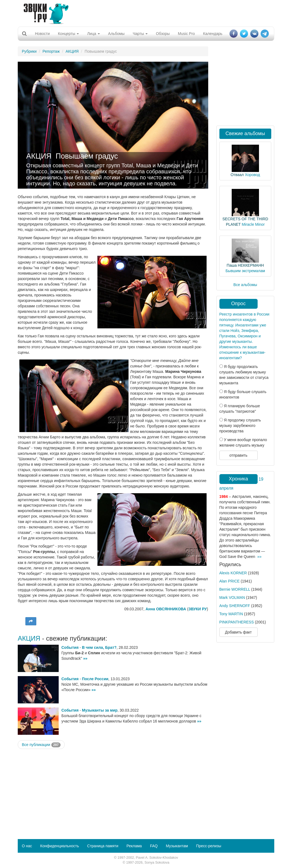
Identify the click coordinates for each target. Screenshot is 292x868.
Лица (93, 34)
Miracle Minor (253, 224)
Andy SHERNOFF (235, 606)
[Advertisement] (144, 12)
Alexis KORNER (233, 573)
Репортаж (51, 51)
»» (85, 658)
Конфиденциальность (59, 846)
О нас (27, 846)
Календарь (213, 34)
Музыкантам (177, 846)
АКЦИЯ (72, 51)
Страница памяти (103, 846)
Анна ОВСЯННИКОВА (166, 609)
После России (95, 679)
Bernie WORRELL (235, 589)
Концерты (68, 34)
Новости (42, 34)
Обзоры (163, 34)
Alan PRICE (230, 581)
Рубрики (29, 51)
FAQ (154, 846)
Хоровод (252, 175)
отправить (238, 455)
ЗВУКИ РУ (197, 609)
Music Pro (186, 34)
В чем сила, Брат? (99, 647)
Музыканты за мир (100, 710)
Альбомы (116, 34)
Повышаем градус (87, 156)
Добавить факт (239, 632)
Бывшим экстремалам (245, 271)
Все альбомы (245, 285)
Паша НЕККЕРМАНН (245, 265)
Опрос (238, 304)
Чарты (140, 34)
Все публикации (41, 745)
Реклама (134, 846)
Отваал (237, 175)
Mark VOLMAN (232, 598)
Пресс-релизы (209, 846)
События (70, 647)
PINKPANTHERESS (237, 622)
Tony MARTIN (231, 614)
